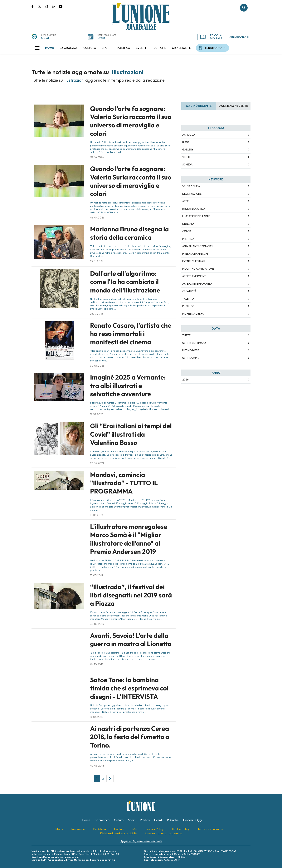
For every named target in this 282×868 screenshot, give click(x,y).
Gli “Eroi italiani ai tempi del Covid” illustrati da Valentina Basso (131, 434)
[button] (37, 48)
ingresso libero (193, 314)
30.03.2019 (97, 624)
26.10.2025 (97, 314)
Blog (186, 142)
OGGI (45, 38)
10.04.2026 (97, 157)
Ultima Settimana (194, 343)
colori (187, 231)
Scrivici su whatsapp (55, 6)
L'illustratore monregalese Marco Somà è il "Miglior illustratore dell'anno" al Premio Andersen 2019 (129, 539)
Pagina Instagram (48, 6)
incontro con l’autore (198, 269)
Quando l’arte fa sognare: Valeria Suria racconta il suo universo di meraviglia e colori (131, 121)
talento (188, 299)
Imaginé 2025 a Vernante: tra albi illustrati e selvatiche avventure (128, 386)
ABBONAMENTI (239, 37)
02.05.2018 (97, 766)
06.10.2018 (97, 664)
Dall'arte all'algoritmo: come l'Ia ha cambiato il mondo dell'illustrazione (125, 282)
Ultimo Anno (191, 358)
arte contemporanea (197, 284)
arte (185, 201)
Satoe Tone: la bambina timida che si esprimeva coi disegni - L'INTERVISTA (129, 688)
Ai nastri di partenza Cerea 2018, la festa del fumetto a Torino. (130, 737)
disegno (188, 224)
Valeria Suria (191, 186)
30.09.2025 (97, 366)
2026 (185, 380)
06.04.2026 (97, 218)
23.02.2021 (97, 463)
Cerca (244, 8)
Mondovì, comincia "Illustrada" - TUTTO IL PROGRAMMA (124, 483)
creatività (189, 291)
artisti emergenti (194, 276)
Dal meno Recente (233, 106)
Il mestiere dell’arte (196, 216)
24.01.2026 (97, 261)
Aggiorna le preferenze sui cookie (141, 841)
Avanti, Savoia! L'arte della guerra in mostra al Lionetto (131, 640)
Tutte (186, 335)
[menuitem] (50, 48)
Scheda (187, 164)
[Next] (110, 779)
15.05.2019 (97, 575)
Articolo (189, 135)
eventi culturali (194, 261)
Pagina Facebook (34, 6)
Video (186, 157)
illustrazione (192, 194)
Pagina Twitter (41, 6)
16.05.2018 (97, 717)
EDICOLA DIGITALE (211, 37)
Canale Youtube (61, 6)
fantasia (188, 239)
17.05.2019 (97, 515)
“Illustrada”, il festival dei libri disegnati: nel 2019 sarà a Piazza (131, 595)
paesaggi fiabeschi (195, 254)
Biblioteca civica (194, 209)
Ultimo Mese (191, 350)
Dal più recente (199, 106)
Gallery (188, 150)
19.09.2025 (97, 414)
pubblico (188, 306)
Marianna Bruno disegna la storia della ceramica (129, 233)
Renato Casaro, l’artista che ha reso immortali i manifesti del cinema (131, 334)
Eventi (101, 38)
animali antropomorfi (198, 246)
